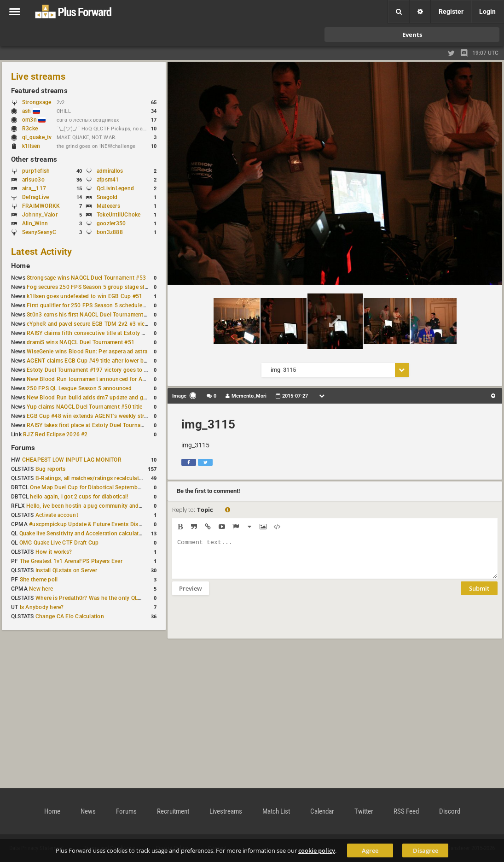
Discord (450, 811)
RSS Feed (406, 811)
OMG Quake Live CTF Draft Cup (59, 543)
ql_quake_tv (37, 137)
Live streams (38, 76)
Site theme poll (39, 580)
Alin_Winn (35, 223)
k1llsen (31, 146)
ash (31, 111)
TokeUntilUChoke (119, 215)
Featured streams (39, 91)
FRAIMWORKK (41, 206)
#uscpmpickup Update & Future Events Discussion (94, 524)
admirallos (110, 171)
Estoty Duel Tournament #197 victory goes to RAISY (93, 370)
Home (20, 266)
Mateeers (108, 206)
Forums (23, 448)
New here (41, 589)
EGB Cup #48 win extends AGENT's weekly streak (90, 416)
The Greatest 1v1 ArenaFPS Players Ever (71, 561)
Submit (479, 595)
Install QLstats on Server (66, 570)
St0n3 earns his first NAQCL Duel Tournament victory (94, 315)
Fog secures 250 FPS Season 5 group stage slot (88, 287)
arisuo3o (33, 180)
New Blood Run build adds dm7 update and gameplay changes (107, 398)
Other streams (34, 159)
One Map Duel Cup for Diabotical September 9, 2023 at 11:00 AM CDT (119, 487)
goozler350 (111, 223)
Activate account (57, 515)
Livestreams (226, 811)
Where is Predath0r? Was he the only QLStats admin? (103, 598)
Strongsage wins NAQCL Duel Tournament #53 (86, 278)
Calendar (322, 811)
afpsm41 (108, 180)
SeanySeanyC (39, 232)
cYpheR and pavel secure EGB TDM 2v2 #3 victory (91, 324)
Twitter (364, 811)
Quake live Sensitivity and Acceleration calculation (83, 534)
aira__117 (34, 188)
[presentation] (242, 623)
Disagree (426, 850)
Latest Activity (42, 252)
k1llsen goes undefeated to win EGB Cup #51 (84, 296)
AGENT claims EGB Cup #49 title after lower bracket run (98, 361)
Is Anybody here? (42, 607)
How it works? (54, 552)
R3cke (30, 129)
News (88, 811)
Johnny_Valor (40, 215)
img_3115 (208, 424)
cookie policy (317, 850)
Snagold (107, 197)
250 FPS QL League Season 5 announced (79, 388)
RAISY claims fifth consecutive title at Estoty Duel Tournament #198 (113, 333)
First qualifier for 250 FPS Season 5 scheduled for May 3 (99, 305)
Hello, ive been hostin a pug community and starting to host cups (110, 506)
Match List (276, 811)
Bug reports (51, 469)
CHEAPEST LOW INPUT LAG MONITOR (72, 460)
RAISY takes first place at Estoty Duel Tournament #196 (97, 425)
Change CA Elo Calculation (70, 616)
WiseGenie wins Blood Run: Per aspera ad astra (87, 352)
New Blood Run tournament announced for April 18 (93, 379)
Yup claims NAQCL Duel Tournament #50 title (84, 407)
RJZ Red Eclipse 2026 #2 (55, 434)
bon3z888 (110, 232)
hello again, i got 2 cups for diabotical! (79, 497)
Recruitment (173, 811)
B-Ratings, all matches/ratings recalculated (90, 478)
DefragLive (35, 197)
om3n (34, 120)
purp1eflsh (36, 171)
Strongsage (37, 102)
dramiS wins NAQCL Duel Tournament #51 (81, 342)
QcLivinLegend (115, 188)
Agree (370, 850)
